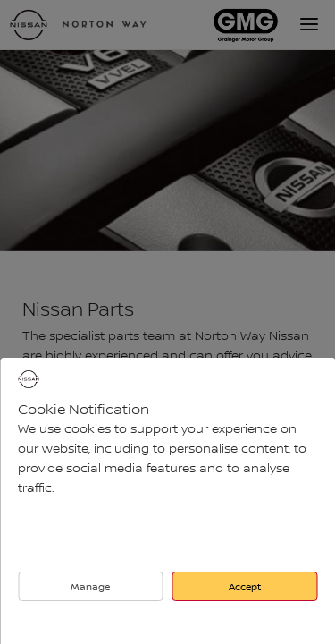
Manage (90, 586)
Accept (245, 586)
